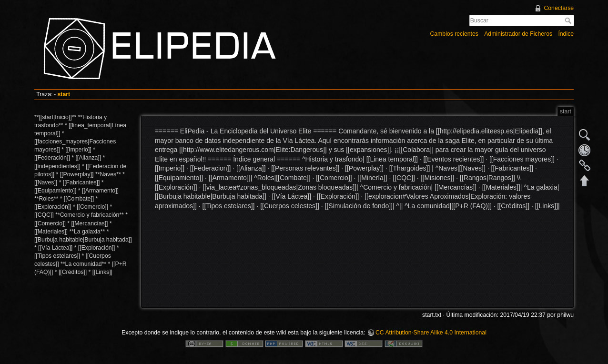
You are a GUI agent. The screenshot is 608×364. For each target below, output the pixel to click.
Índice (566, 34)
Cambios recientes (454, 34)
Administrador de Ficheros (518, 34)
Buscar (569, 20)
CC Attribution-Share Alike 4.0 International (431, 333)
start (64, 94)
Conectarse (559, 8)
